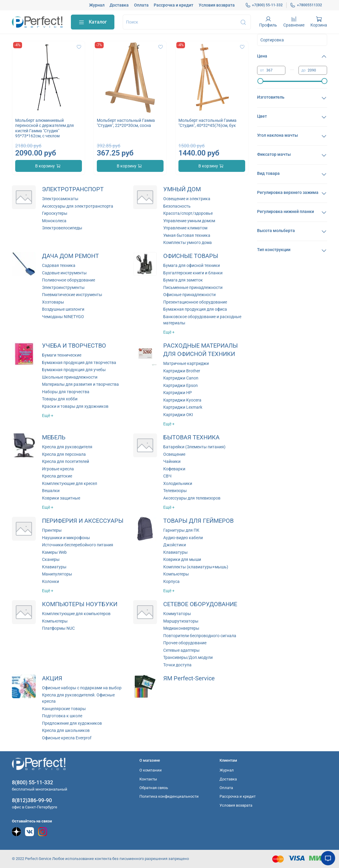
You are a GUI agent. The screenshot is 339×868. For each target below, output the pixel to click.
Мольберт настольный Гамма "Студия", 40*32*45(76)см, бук (207, 123)
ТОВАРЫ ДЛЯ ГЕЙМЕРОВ (198, 521)
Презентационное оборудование (195, 302)
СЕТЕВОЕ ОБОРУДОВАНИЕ (200, 604)
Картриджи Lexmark (183, 407)
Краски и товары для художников (75, 406)
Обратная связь (154, 788)
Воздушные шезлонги (63, 309)
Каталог (93, 22)
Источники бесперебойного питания (78, 545)
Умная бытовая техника (187, 235)
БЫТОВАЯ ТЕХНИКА (191, 437)
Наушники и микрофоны (66, 538)
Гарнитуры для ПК (181, 530)
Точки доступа (177, 665)
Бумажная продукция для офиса (195, 309)
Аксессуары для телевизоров (192, 498)
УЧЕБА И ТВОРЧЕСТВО (74, 346)
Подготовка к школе (62, 716)
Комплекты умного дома (188, 242)
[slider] (260, 81)
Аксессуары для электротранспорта (78, 206)
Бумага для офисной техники (192, 265)
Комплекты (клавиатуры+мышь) (196, 567)
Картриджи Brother (182, 371)
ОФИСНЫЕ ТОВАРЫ (191, 256)
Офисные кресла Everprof (67, 738)
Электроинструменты (63, 287)
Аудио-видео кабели (183, 538)
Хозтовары (53, 302)
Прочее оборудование (185, 643)
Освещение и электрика (187, 199)
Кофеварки (174, 469)
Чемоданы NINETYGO (63, 317)
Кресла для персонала (64, 454)
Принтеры (52, 530)
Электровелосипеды (62, 228)
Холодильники (178, 483)
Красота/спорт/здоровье (188, 213)
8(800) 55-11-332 (32, 782)
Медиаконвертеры (181, 628)
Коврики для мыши (182, 559)
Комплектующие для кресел (70, 483)
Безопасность (177, 206)
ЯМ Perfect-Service (189, 678)
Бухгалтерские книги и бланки (193, 273)
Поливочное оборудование (69, 280)
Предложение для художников (72, 723)
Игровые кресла (58, 469)
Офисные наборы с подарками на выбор (82, 688)
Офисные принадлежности (189, 295)
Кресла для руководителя (67, 447)
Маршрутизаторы (181, 621)
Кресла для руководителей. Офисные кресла (78, 698)
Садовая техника (59, 265)
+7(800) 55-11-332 (264, 5)
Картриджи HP (178, 393)
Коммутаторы (177, 614)
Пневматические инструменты (72, 295)
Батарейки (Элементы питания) (194, 447)
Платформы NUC (58, 628)
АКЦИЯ (52, 678)
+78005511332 (306, 5)
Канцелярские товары (64, 709)
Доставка (119, 5)
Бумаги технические (62, 355)
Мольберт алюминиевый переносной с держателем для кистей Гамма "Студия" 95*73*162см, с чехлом (45, 128)
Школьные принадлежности (70, 377)
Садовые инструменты (64, 273)
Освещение (174, 454)
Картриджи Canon (181, 378)
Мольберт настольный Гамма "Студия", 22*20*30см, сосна (126, 123)
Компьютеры (176, 574)
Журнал (97, 5)
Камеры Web (54, 552)
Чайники (172, 461)
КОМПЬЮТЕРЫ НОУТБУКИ (80, 604)
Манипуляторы (57, 574)
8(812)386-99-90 (32, 800)
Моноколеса (54, 221)
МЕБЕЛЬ (54, 437)
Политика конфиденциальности (169, 796)
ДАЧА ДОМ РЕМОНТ (70, 256)
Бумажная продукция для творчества (79, 363)
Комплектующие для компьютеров (76, 614)
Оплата (141, 5)
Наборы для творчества (66, 392)
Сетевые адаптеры (181, 650)
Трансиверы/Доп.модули (188, 657)
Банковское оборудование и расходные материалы (202, 320)
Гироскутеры (55, 213)
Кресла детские (57, 476)
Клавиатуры (54, 567)
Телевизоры (175, 491)
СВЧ (167, 476)
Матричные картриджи (186, 363)
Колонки (50, 581)
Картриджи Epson (181, 385)
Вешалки (51, 491)
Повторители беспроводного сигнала (200, 636)
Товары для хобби (60, 399)
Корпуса (171, 581)
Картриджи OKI (178, 415)
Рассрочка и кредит (174, 5)
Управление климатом (185, 228)
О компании (151, 770)
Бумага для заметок (183, 280)
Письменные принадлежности (193, 287)
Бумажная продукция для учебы (74, 370)
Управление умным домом (189, 221)
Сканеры (51, 559)
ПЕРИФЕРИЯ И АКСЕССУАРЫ (83, 521)
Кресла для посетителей (66, 461)
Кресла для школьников (66, 730)
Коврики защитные (61, 498)
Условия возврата (217, 5)
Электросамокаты (60, 199)
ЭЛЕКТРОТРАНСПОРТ (73, 189)
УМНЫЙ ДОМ (182, 189)
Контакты (148, 779)
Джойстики (175, 545)
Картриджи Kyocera (182, 400)
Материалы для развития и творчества (80, 384)
